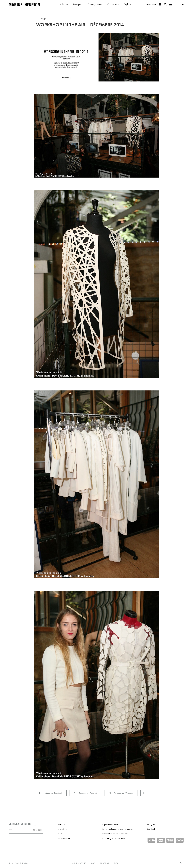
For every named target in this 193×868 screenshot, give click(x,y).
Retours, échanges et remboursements (118, 829)
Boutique (78, 4)
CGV (93, 863)
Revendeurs (62, 829)
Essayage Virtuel (95, 4)
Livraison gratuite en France (114, 838)
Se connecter (151, 4)
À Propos (64, 4)
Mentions (104, 863)
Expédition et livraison (111, 824)
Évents (43, 19)
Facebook (151, 829)
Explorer (129, 4)
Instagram (151, 824)
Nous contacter (64, 838)
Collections (113, 4)
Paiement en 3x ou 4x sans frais (115, 834)
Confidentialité (79, 863)
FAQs (60, 834)
